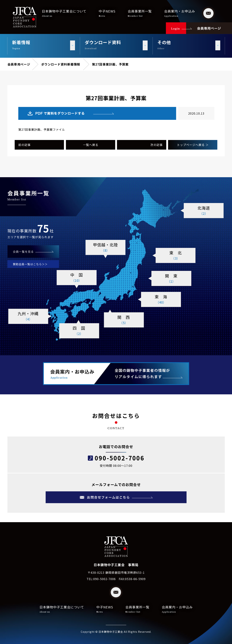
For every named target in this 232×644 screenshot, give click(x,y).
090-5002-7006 (120, 458)
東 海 (161, 299)
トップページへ (193, 145)
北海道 (204, 211)
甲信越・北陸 (105, 247)
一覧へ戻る (91, 145)
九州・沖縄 (28, 316)
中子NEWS (107, 13)
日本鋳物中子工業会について (64, 13)
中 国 (77, 278)
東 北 (176, 255)
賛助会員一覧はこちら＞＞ (30, 264)
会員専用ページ (19, 64)
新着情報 (74, 64)
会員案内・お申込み (180, 13)
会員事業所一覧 (140, 13)
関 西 (124, 320)
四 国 (79, 331)
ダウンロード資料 (54, 64)
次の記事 (156, 145)
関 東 (171, 279)
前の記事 (24, 145)
